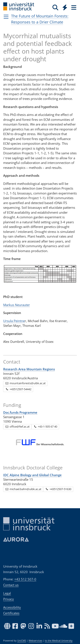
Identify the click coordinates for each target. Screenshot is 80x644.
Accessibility (12, 607)
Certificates (11, 613)
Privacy (9, 599)
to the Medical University (59, 641)
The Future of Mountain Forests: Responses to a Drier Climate (40, 19)
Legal (7, 593)
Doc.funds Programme (20, 412)
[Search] (55, 7)
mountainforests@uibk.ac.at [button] (25, 383)
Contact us (11, 585)
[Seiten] (73, 7)
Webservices (35, 641)
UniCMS (22, 641)
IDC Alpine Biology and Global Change (32, 475)
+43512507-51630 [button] (58, 489)
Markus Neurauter (17, 305)
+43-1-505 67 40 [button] (45, 426)
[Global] (64, 7)
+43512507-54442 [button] (18, 389)
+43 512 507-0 (25, 579)
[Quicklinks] (65, 7)
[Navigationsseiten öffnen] (6, 17)
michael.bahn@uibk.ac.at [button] (23, 489)
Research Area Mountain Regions (29, 369)
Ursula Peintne (14, 321)
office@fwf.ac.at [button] (17, 426)
